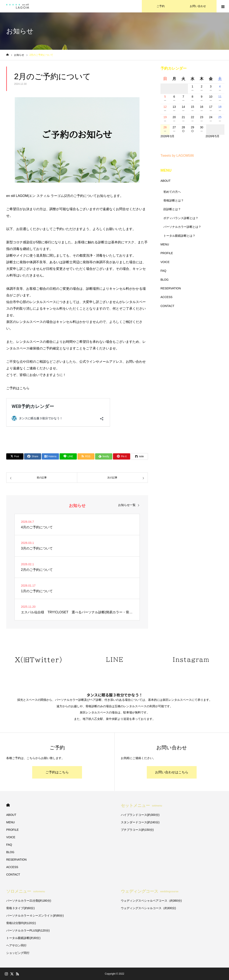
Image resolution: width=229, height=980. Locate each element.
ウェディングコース (150, 891)
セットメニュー (141, 805)
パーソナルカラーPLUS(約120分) (28, 930)
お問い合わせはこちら (172, 772)
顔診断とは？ (172, 209)
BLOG (165, 280)
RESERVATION (171, 288)
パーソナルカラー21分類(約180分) (29, 901)
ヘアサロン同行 (16, 945)
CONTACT (167, 306)
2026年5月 (212, 136)
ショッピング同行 (18, 953)
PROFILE (167, 253)
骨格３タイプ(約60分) (20, 908)
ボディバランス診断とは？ (181, 218)
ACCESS (167, 297)
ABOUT (165, 181)
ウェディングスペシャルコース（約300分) (148, 908)
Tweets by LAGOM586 (177, 156)
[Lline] (68, 456)
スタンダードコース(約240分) (140, 822)
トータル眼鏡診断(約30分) (23, 938)
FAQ (163, 271)
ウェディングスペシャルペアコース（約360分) (151, 901)
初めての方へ (172, 192)
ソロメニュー (26, 891)
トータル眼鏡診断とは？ (179, 236)
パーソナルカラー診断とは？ (182, 227)
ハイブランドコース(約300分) (140, 815)
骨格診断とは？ (174, 200)
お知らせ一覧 (127, 505)
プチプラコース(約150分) (137, 830)
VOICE (165, 262)
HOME (8, 805)
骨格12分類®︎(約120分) (21, 923)
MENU (165, 244)
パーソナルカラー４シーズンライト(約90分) (35, 916)
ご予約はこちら (57, 772)
